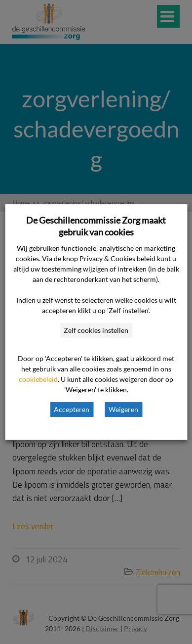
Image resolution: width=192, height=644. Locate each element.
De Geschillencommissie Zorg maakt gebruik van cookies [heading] (96, 226)
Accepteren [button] (72, 409)
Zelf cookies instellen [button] (96, 330)
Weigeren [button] (123, 409)
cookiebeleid (38, 379)
